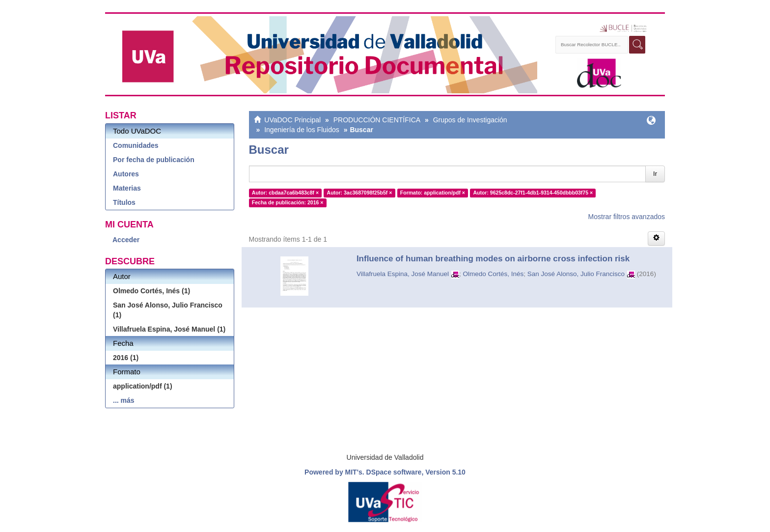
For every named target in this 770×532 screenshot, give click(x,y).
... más (124, 400)
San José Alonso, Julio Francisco (576, 274)
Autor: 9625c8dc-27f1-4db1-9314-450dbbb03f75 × (533, 193)
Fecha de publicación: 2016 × (288, 202)
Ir (655, 174)
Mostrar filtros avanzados (627, 217)
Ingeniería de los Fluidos (302, 130)
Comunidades (136, 145)
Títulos (124, 202)
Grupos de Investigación (470, 120)
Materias (127, 188)
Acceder (126, 240)
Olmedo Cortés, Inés (494, 274)
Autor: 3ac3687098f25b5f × (360, 193)
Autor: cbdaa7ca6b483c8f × (285, 193)
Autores (126, 174)
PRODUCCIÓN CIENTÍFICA (377, 120)
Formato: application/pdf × (433, 193)
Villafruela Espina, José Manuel (403, 274)
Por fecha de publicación (154, 160)
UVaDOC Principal (292, 120)
